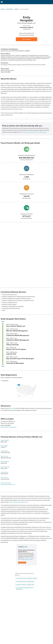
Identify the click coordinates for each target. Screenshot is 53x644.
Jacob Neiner (4, 478)
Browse (3, 9)
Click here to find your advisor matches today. (26, 559)
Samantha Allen (5, 462)
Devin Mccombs (5, 467)
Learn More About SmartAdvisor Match (27, 578)
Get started (22, 563)
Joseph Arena (4, 472)
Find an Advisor (27, 39)
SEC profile (12, 408)
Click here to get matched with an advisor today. (34, 132)
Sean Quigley (4, 446)
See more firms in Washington (9, 427)
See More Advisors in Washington (25, 582)
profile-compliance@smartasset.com (18, 502)
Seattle (17, 9)
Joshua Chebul (5, 440)
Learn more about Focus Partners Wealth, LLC (8, 484)
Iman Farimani (4, 456)
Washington (10, 9)
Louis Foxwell (4, 451)
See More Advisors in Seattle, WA (25, 585)
